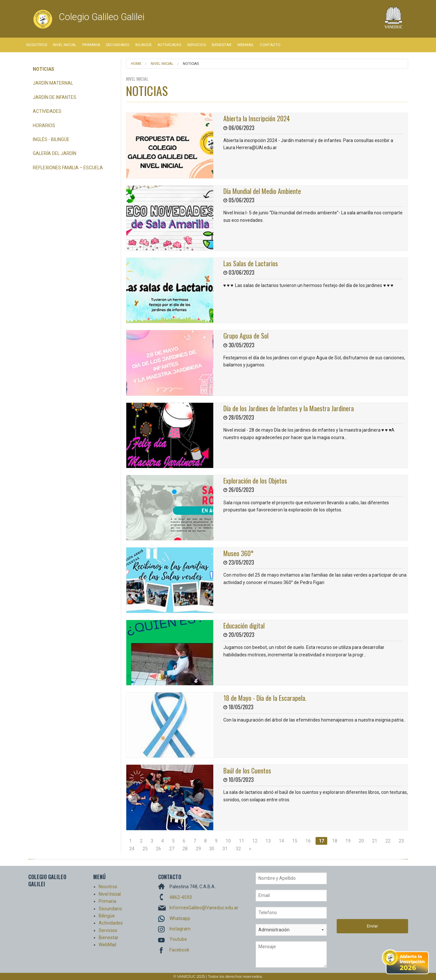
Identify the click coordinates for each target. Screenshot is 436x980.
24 (132, 849)
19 (348, 841)
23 (401, 841)
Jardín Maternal (53, 83)
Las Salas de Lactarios (251, 263)
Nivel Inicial (65, 45)
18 (335, 841)
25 (145, 849)
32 (238, 849)
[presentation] (363, 896)
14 (281, 841)
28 (185, 849)
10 (228, 841)
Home (136, 64)
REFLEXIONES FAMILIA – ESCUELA (68, 168)
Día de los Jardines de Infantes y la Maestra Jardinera (289, 408)
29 (198, 849)
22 (388, 841)
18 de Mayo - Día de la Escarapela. (265, 698)
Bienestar (222, 45)
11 (242, 841)
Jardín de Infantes (55, 97)
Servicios (196, 45)
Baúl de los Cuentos (247, 771)
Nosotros (37, 45)
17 (321, 841)
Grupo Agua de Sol (246, 336)
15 (295, 841)
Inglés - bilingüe (51, 139)
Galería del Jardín (55, 153)
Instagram (180, 929)
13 (268, 841)
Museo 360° (238, 553)
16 (308, 841)
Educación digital (244, 626)
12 (255, 841)
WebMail (246, 45)
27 (172, 849)
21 (375, 841)
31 (225, 849)
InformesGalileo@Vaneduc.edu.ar (204, 908)
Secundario (118, 45)
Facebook (179, 950)
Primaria (91, 45)
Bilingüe (143, 45)
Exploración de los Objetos (255, 481)
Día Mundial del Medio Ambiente (262, 191)
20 (361, 841)
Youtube (178, 939)
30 (212, 849)
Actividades (169, 45)
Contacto (270, 45)
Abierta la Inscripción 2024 (257, 118)
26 (158, 849)
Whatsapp (180, 918)
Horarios (44, 125)
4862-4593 (181, 897)
